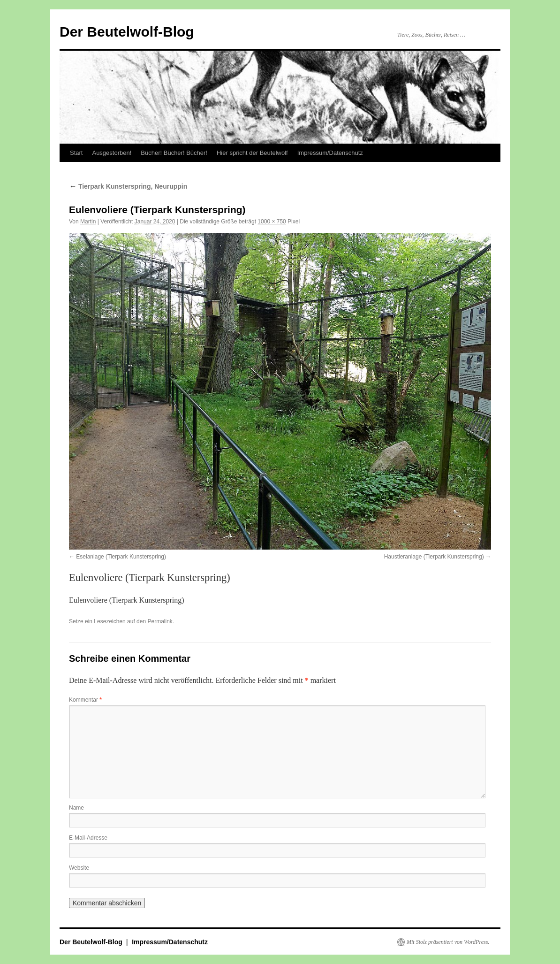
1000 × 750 (272, 222)
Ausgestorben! (112, 153)
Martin (88, 222)
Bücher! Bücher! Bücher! (174, 153)
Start (76, 153)
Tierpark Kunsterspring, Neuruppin (128, 186)
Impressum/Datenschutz (330, 153)
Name (76, 808)
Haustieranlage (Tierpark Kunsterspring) (434, 557)
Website (79, 868)
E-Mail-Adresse (88, 838)
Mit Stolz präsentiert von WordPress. (448, 942)
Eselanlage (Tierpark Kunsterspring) (121, 557)
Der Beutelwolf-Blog (127, 32)
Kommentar (85, 700)
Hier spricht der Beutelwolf (252, 153)
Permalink (160, 621)
